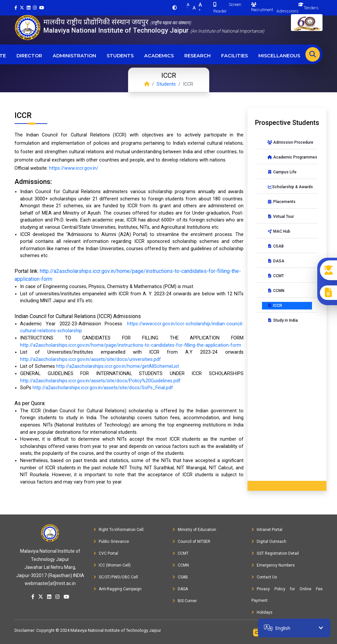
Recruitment (262, 7)
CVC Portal (106, 553)
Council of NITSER (191, 542)
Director (29, 56)
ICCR (275, 306)
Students (120, 56)
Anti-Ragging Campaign (117, 589)
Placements (281, 202)
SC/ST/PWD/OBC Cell (116, 577)
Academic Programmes (290, 157)
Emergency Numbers (273, 565)
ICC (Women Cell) (112, 565)
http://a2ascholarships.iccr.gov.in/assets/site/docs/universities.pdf (91, 359)
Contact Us (264, 577)
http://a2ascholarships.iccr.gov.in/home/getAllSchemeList (118, 366)
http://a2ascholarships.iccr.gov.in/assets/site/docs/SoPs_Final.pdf (103, 388)
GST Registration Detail (275, 553)
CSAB (275, 246)
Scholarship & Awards (290, 187)
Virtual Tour (281, 217)
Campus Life (282, 172)
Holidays (262, 612)
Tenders (311, 8)
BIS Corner (185, 601)
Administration (74, 56)
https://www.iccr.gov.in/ (74, 168)
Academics (159, 56)
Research (197, 56)
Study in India (283, 320)
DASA (276, 261)
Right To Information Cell (118, 530)
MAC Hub (279, 231)
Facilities (234, 56)
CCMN (276, 291)
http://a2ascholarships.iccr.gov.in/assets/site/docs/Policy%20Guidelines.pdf (100, 381)
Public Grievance (111, 542)
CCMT (276, 276)
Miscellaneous (279, 56)
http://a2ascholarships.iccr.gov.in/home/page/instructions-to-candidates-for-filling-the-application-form (131, 345)
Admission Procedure (290, 142)
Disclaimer (24, 630)
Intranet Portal (267, 530)
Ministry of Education (194, 530)
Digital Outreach (269, 542)
